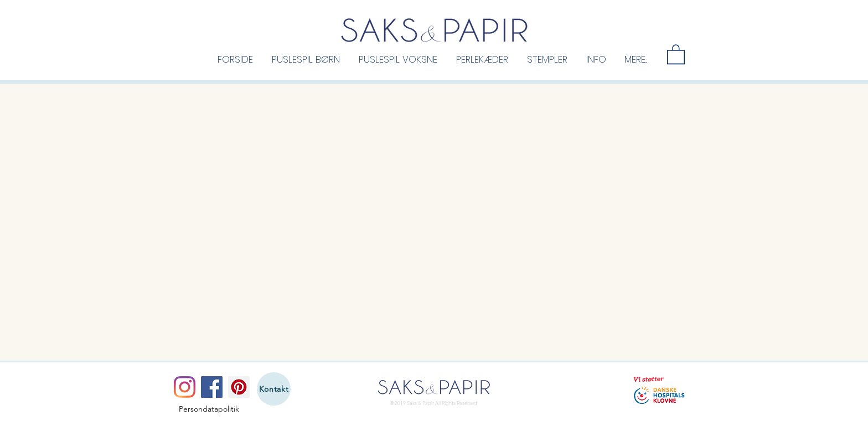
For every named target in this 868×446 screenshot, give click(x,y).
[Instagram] (185, 387)
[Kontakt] (274, 389)
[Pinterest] (239, 387)
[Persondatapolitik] (209, 409)
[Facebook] (212, 387)
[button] (306, 59)
